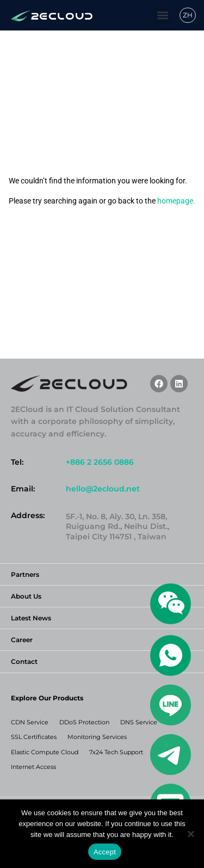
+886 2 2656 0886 (100, 462)
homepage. (176, 201)
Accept (105, 852)
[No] (190, 834)
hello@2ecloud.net (103, 489)
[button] (162, 16)
